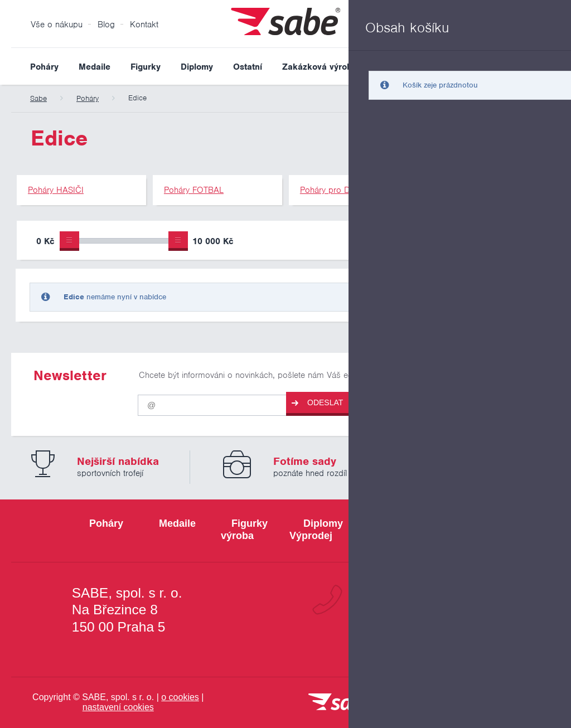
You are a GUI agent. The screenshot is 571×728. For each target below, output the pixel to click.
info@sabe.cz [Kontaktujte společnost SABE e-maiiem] (444, 639)
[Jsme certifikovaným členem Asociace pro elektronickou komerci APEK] (509, 703)
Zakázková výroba (320, 67)
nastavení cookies (118, 707)
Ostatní (248, 67)
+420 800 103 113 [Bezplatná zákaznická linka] (426, 600)
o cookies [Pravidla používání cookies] (180, 697)
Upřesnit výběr (503, 240)
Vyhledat (551, 66)
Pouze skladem (400, 242)
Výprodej (395, 67)
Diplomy (197, 67)
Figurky (146, 67)
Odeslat (317, 403)
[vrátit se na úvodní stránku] (341, 703)
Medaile (95, 67)
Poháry (44, 67)
